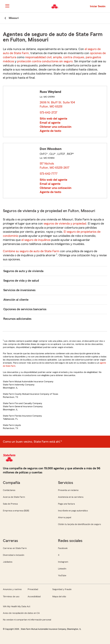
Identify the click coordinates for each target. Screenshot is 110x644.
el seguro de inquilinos (36, 240)
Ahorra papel (65, 517)
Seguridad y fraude (62, 589)
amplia (57, 57)
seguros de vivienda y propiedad (65, 224)
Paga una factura (66, 504)
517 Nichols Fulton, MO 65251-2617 (55, 166)
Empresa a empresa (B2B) (16, 511)
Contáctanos (9, 490)
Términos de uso (11, 596)
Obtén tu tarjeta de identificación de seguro (79, 524)
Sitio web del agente (53, 119)
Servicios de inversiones (19, 290)
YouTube (62, 575)
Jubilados (8, 562)
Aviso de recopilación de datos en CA (21, 613)
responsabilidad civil (38, 57)
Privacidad (33, 589)
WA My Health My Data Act (17, 606)
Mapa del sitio (59, 596)
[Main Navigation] (7, 6)
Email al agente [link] (50, 123)
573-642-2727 (48, 113)
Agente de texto (50, 131)
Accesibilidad (34, 596)
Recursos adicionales (17, 319)
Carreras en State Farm (15, 548)
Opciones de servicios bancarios (25, 309)
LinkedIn (62, 569)
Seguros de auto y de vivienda (23, 271)
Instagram (63, 562)
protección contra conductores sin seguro (45, 61)
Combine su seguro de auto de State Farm (31, 251)
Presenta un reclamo (68, 490)
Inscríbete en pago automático (73, 511)
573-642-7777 (49, 174)
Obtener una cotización (56, 127)
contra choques (74, 57)
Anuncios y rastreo (12, 589)
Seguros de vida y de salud (21, 281)
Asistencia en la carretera (71, 497)
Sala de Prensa (10, 504)
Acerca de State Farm (14, 497)
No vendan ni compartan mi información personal (27, 620)
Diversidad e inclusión (14, 555)
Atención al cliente (16, 300)
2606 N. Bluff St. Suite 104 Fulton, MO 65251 (57, 104)
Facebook (63, 548)
